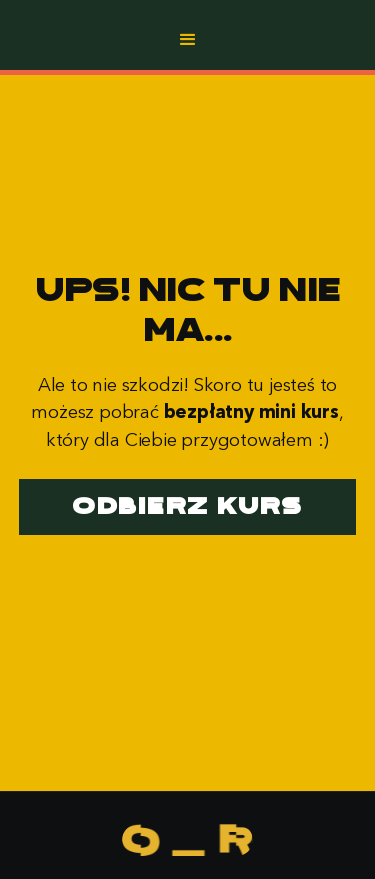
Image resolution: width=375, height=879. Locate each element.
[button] (188, 40)
